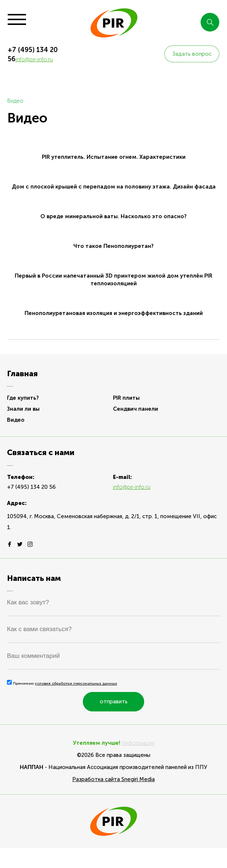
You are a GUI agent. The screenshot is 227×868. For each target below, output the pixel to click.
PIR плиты (126, 398)
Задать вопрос (192, 54)
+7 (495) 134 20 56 (31, 487)
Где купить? (23, 398)
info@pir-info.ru (34, 59)
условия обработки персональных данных (76, 683)
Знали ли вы (23, 409)
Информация (138, 743)
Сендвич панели (136, 409)
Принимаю (62, 683)
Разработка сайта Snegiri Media (113, 779)
